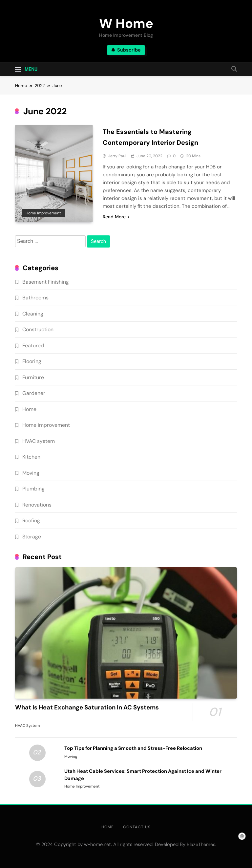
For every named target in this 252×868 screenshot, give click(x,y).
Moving (31, 473)
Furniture (33, 377)
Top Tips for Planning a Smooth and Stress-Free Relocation (133, 748)
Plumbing (33, 489)
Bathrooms (35, 298)
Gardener (34, 393)
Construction (38, 329)
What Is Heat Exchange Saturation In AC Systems (87, 707)
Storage (32, 537)
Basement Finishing (46, 282)
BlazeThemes (201, 844)
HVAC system (39, 441)
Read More (116, 217)
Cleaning (33, 314)
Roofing (31, 521)
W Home (126, 23)
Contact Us (137, 827)
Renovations (37, 505)
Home (29, 409)
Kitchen (31, 457)
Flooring (32, 361)
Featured (33, 346)
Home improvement (43, 213)
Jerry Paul (117, 156)
